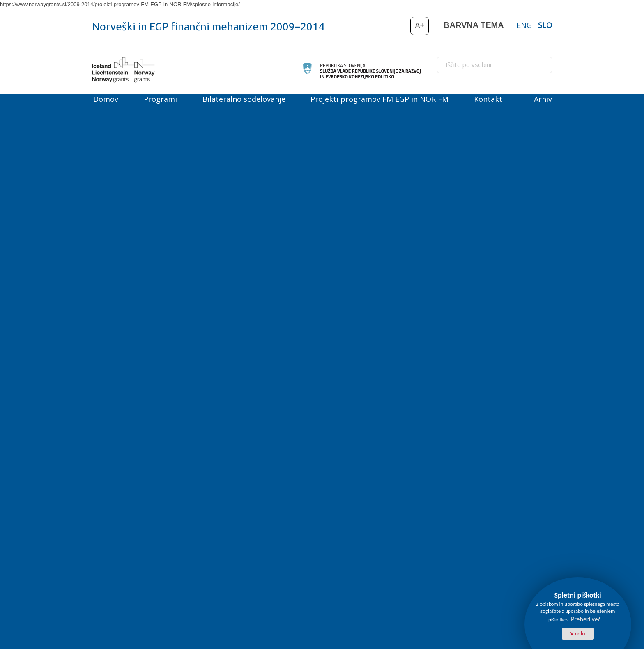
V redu (578, 634)
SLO (545, 25)
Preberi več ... (589, 619)
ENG (524, 25)
